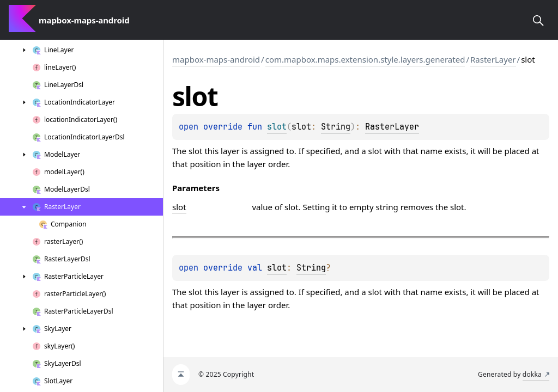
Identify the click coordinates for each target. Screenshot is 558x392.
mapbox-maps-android (216, 59)
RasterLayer (493, 59)
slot (277, 268)
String (336, 127)
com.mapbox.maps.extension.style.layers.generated (365, 59)
